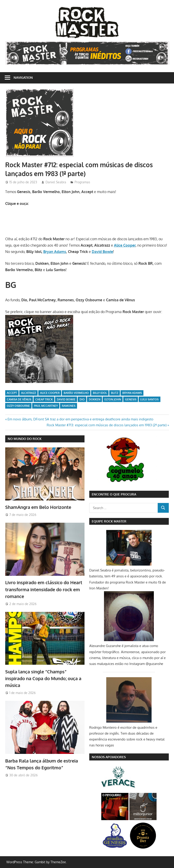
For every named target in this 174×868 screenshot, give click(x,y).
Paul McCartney (46, 406)
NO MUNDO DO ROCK (25, 439)
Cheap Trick (44, 399)
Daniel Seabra (56, 182)
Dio (82, 399)
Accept (12, 393)
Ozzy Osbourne (18, 406)
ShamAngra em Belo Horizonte (38, 507)
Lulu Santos (149, 399)
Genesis (131, 399)
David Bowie (102, 252)
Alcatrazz (29, 393)
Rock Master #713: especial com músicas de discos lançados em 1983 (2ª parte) (107, 425)
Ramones (69, 406)
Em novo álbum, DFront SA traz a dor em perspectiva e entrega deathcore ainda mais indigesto (80, 419)
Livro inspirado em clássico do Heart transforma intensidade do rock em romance (44, 589)
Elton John (113, 399)
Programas (82, 182)
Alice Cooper (125, 245)
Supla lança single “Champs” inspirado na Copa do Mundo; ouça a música (43, 678)
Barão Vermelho (76, 393)
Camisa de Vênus (19, 399)
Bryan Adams (55, 252)
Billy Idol (100, 393)
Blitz (115, 393)
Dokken (95, 399)
